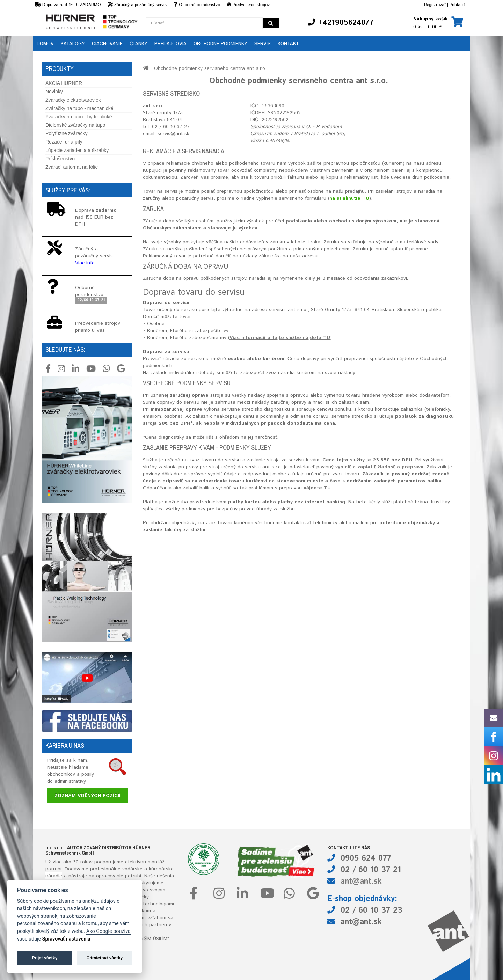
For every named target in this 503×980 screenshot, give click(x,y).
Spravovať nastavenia (66, 939)
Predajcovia (170, 43)
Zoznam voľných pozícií (88, 796)
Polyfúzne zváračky (67, 133)
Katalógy (73, 43)
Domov (45, 43)
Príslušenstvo (60, 159)
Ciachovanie (107, 43)
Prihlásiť (457, 5)
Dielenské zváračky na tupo (75, 125)
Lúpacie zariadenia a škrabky (77, 150)
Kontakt (288, 43)
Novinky (54, 92)
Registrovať (435, 5)
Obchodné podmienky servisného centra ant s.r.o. (210, 68)
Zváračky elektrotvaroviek (73, 100)
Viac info (85, 263)
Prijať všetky (45, 958)
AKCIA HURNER (64, 83)
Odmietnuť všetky (105, 958)
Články (138, 43)
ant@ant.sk (361, 882)
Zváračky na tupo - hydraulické (79, 117)
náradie (54, 876)
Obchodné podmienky (220, 43)
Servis (263, 43)
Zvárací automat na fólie (72, 167)
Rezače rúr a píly (64, 142)
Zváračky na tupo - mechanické (79, 108)
